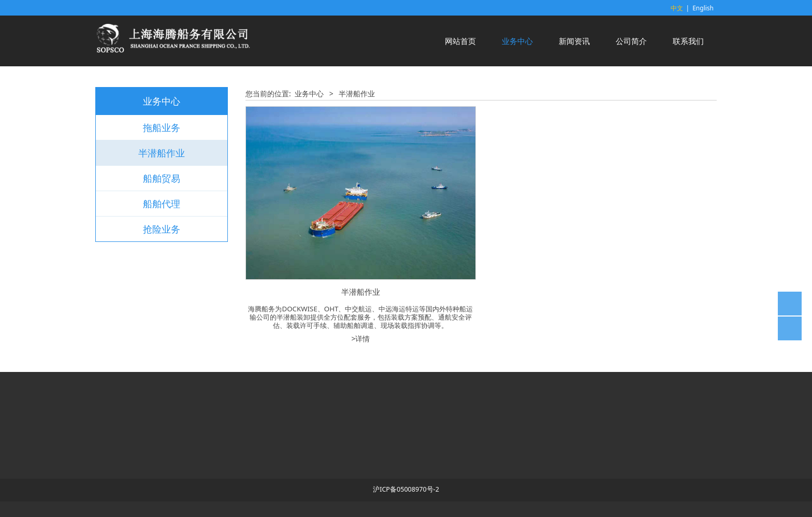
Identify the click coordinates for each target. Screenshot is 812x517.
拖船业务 (162, 127)
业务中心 (517, 41)
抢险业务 (162, 229)
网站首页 (460, 41)
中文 (677, 8)
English (703, 8)
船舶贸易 (162, 178)
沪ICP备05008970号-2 (406, 489)
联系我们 (688, 41)
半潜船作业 (162, 153)
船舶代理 (162, 204)
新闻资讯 (574, 41)
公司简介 (631, 41)
